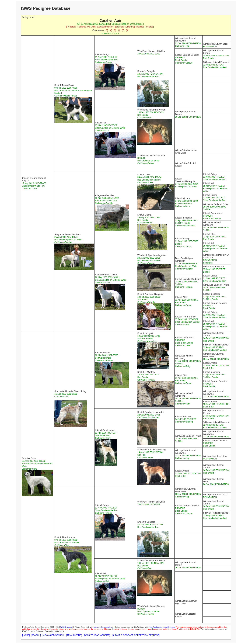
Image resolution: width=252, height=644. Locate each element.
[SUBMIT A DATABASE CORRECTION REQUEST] (136, 635)
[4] (111, 30)
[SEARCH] (36, 635)
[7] (123, 30)
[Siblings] (120, 27)
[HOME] (26, 635)
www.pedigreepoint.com (104, 627)
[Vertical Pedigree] (106, 27)
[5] (115, 30)
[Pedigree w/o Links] (86, 27)
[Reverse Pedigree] (145, 27)
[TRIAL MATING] (74, 635)
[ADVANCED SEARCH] (54, 635)
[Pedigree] (71, 27)
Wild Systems (66, 627)
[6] (119, 30)
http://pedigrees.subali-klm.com (162, 627)
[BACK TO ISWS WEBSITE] (97, 635)
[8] (127, 30)
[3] (107, 30)
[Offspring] (130, 27)
